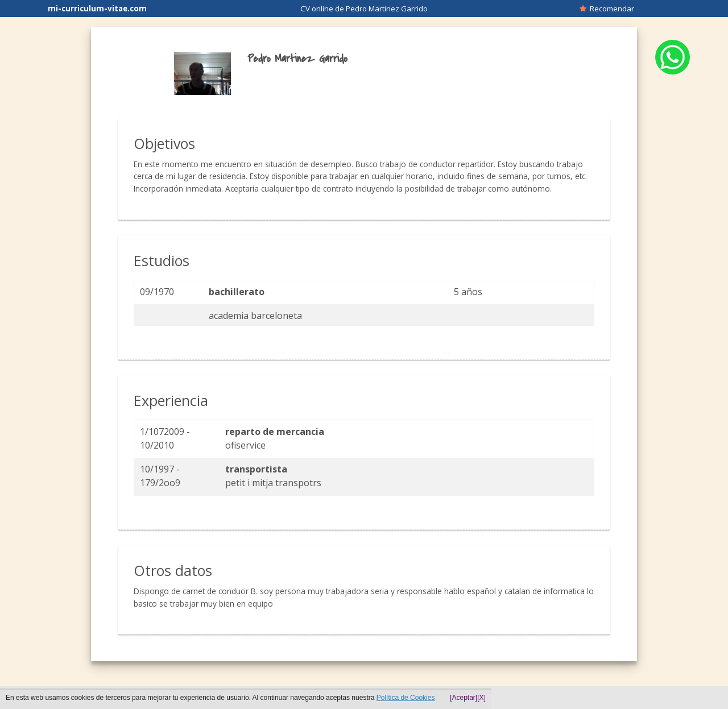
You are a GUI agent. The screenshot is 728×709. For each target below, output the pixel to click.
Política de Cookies (406, 698)
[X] (481, 698)
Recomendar (607, 9)
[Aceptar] (464, 698)
